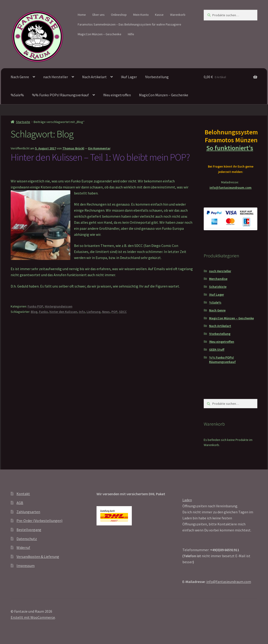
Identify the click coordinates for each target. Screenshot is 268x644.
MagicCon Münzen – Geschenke (100, 34)
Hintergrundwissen (59, 306)
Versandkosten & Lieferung (38, 557)
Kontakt (23, 494)
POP (114, 312)
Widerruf (23, 547)
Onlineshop (119, 15)
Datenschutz (27, 539)
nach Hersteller (56, 77)
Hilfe (131, 34)
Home (82, 15)
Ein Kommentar (99, 148)
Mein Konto (141, 15)
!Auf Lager (129, 77)
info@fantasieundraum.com (231, 188)
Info (82, 312)
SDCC (123, 312)
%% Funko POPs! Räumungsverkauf (60, 95)
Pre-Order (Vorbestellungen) (39, 521)
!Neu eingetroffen (117, 95)
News (106, 312)
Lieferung (94, 312)
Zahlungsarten (28, 512)
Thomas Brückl (73, 148)
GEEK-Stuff (217, 350)
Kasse (159, 15)
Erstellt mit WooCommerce (33, 617)
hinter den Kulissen (63, 312)
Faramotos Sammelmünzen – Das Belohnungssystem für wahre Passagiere (129, 24)
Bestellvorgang (29, 530)
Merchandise (218, 279)
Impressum (26, 566)
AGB (20, 503)
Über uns (98, 15)
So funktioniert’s (231, 148)
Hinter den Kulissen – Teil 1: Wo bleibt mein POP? (100, 157)
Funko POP (35, 306)
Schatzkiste (218, 287)
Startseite (23, 122)
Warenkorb (178, 15)
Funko (43, 312)
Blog (34, 312)
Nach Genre (20, 77)
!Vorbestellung (157, 77)
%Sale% (17, 95)
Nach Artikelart (94, 77)
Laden (187, 500)
